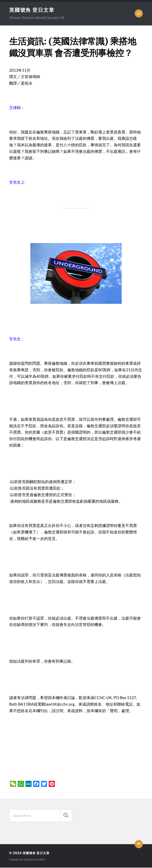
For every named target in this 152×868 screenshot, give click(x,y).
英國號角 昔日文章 (33, 10)
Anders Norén (34, 860)
